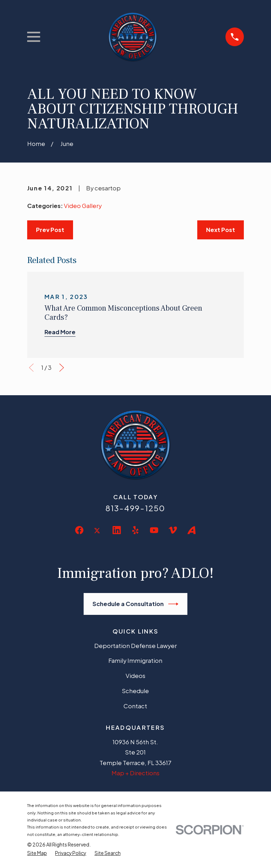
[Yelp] (135, 530)
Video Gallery (83, 206)
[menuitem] (37, 853)
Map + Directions (135, 773)
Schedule (135, 691)
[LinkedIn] (117, 530)
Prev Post (50, 230)
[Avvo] (191, 530)
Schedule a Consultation (135, 604)
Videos (135, 676)
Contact (135, 706)
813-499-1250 (135, 508)
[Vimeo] (173, 530)
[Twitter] (98, 536)
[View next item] (62, 368)
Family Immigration (135, 661)
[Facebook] (79, 530)
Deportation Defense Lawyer (135, 646)
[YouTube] (154, 530)
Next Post (221, 230)
